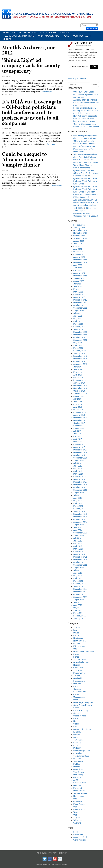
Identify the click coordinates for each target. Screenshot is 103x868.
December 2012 (80, 557)
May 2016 (77, 469)
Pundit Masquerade (48, 36)
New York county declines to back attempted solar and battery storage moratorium (85, 119)
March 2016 (78, 474)
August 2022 (79, 281)
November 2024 (80, 233)
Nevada (77, 767)
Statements (78, 761)
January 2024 (79, 257)
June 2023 (78, 265)
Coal (75, 807)
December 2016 (80, 450)
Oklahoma (78, 801)
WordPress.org (80, 840)
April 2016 (78, 471)
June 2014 (78, 530)
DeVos (76, 630)
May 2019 (77, 372)
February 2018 (79, 412)
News (76, 721)
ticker (76, 700)
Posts (76, 718)
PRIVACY (52, 853)
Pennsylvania (79, 673)
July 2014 (77, 527)
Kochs (76, 654)
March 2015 (78, 506)
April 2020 (78, 345)
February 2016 (79, 477)
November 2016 (80, 452)
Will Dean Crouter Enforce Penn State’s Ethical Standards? (86, 195)
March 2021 (78, 324)
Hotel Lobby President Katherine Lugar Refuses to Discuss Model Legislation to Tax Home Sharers (84, 146)
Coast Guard (79, 668)
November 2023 (80, 262)
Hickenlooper (79, 796)
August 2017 (79, 428)
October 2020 (79, 337)
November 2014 (80, 517)
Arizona (77, 676)
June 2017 (78, 434)
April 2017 (78, 439)
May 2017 (77, 436)
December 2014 (80, 514)
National (77, 665)
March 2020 (78, 348)
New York (77, 684)
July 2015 (77, 495)
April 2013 (78, 546)
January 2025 (79, 228)
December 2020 (80, 332)
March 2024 (78, 252)
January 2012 (79, 586)
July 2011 (77, 602)
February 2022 (79, 295)
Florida (76, 657)
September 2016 (80, 458)
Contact (8, 39)
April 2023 (78, 268)
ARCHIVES (42, 853)
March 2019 (78, 378)
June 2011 (78, 605)
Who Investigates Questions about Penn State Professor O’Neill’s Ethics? (85, 138)
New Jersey (78, 775)
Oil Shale (77, 777)
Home (6, 33)
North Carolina (49, 33)
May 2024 (77, 246)
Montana (77, 759)
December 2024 (80, 230)
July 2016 (77, 463)
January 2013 (79, 554)
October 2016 (79, 455)
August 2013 (79, 535)
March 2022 (78, 292)
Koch (27, 33)
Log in (76, 832)
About (66, 36)
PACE (76, 686)
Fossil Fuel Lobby (81, 710)
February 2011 (79, 616)
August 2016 (79, 461)
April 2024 (78, 249)
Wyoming (77, 823)
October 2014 (79, 519)
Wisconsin (78, 820)
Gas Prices (78, 769)
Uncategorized (79, 697)
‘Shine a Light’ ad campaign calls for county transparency (31, 65)
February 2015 (79, 509)
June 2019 (78, 369)
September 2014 (80, 522)
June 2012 (78, 573)
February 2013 (79, 552)
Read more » (48, 92)
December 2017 (80, 418)
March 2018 (78, 410)
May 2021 (77, 319)
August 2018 (79, 396)
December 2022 (80, 276)
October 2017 (79, 423)
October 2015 (79, 487)
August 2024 (79, 241)
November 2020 (80, 335)
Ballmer (77, 635)
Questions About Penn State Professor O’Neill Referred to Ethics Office (85, 181)
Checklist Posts (80, 716)
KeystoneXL (78, 788)
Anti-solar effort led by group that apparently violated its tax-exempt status (86, 103)
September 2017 (80, 426)
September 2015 (80, 490)
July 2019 (77, 367)
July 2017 (77, 431)
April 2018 (78, 407)
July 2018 (77, 399)
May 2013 (77, 544)
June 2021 (78, 316)
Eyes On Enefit (80, 783)
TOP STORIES (80, 660)
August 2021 (79, 311)
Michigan (77, 748)
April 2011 (78, 610)
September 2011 (80, 597)
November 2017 (80, 420)
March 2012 (78, 581)
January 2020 (79, 353)
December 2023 (80, 260)
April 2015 (78, 503)
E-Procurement (80, 646)
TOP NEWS (78, 670)
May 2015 (77, 501)
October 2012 (79, 562)
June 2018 (78, 402)
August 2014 (79, 525)
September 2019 (80, 364)
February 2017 (79, 444)
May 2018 (77, 404)
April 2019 (78, 375)
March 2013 (78, 549)
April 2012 (78, 578)
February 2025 (79, 225)
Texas (76, 812)
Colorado (77, 694)
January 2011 (79, 618)
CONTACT (63, 853)
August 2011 (79, 600)
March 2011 (78, 613)
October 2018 (79, 391)
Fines (76, 745)
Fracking (77, 743)
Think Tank (78, 740)
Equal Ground (79, 804)
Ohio (35, 33)
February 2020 (79, 351)
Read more (9, 95)
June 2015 (78, 498)
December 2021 (80, 300)
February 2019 (79, 380)
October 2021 (79, 305)
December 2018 (80, 386)
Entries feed (78, 835)
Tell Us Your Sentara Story (19, 36)
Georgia (77, 713)
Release (77, 735)
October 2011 (79, 594)
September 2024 (80, 238)
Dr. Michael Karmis (81, 662)
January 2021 (79, 329)
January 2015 (79, 511)
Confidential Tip (82, 36)
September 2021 (80, 308)
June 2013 (78, 541)
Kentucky (77, 732)
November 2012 (80, 560)
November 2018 (80, 388)
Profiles (77, 764)
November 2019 (80, 359)
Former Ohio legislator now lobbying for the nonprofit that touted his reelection (85, 111)
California (77, 689)
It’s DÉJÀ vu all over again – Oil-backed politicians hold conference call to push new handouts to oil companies (32, 112)
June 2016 (78, 466)
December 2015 (80, 482)
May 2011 (77, 608)
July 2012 (77, 570)
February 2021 (79, 327)
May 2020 (77, 343)
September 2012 (80, 565)
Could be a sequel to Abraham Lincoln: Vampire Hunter (24, 159)
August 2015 (79, 493)
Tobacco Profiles (80, 793)
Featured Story (80, 692)
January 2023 (79, 273)
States (17, 33)
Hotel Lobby (78, 678)
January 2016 (79, 479)
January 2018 (79, 415)
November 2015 (80, 485)
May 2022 (77, 289)
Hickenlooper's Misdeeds (84, 652)
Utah (75, 815)
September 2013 (80, 533)
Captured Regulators (82, 729)
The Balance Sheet (81, 756)
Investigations (79, 681)
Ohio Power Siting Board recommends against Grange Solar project (85, 95)
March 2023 (78, 270)
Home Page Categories (83, 702)
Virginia (65, 33)
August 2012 (79, 568)
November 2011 (80, 592)
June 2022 (78, 286)
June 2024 (78, 244)
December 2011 (80, 589)
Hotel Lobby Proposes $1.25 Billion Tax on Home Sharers (85, 162)
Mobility (77, 644)
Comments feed (80, 837)
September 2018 (80, 394)
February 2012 (79, 584)
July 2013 (77, 538)
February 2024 (79, 254)
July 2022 (77, 284)
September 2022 (80, 278)
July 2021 (77, 313)
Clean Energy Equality (83, 705)
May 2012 (77, 576)
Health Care (78, 638)
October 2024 (79, 236)
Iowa (75, 727)
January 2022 (79, 297)
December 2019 (80, 356)
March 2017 (78, 442)
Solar (76, 737)
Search (97, 25)
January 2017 (79, 447)
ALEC (76, 780)
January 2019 (79, 383)
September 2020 (80, 340)
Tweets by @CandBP (77, 78)
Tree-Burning (79, 772)
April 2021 (78, 321)
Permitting (78, 753)
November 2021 (80, 303)
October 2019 (79, 361)
